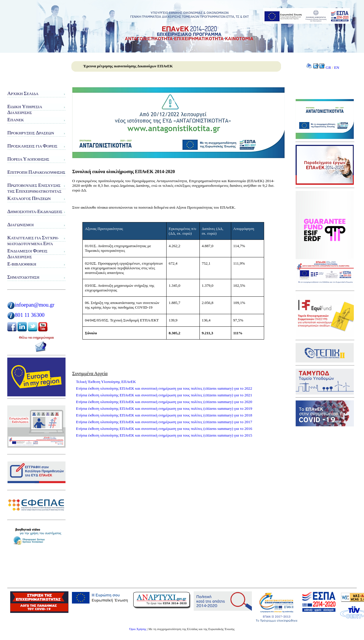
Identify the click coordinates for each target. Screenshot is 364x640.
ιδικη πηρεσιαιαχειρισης (25, 109)
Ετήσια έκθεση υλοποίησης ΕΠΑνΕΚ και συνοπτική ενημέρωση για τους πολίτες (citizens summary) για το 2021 (164, 395)
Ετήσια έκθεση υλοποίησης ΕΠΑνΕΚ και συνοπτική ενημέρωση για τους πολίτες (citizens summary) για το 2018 (164, 415)
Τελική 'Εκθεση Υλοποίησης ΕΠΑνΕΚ (106, 382)
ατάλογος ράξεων (29, 198)
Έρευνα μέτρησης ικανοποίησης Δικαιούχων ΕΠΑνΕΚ (128, 66)
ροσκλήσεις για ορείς (32, 146)
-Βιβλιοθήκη (22, 264)
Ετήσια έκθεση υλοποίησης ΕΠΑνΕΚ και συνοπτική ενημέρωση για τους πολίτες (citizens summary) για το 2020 (164, 402)
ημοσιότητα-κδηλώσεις (35, 211)
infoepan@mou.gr (35, 305)
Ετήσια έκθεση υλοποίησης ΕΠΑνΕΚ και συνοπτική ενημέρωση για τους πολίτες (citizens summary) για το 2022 (164, 388)
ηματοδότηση (23, 277)
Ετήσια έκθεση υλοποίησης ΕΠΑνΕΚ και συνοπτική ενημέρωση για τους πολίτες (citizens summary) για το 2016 (164, 429)
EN (337, 67)
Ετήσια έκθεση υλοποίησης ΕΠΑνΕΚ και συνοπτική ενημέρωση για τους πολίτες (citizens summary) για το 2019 (164, 408)
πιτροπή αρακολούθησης (36, 172)
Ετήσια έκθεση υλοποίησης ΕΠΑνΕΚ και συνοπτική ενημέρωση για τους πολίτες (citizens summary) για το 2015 (164, 435)
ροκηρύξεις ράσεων (31, 133)
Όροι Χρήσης (138, 629)
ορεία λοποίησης (28, 159)
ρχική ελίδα (23, 93)
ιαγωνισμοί (21, 225)
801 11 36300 (30, 315)
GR (328, 67)
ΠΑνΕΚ (16, 120)
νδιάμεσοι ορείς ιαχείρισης (27, 254)
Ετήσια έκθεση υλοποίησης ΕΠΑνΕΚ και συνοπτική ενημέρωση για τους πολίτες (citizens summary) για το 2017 (164, 422)
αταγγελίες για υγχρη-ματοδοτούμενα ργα (33, 241)
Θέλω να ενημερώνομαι (36, 337)
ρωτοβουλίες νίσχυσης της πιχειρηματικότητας (34, 188)
